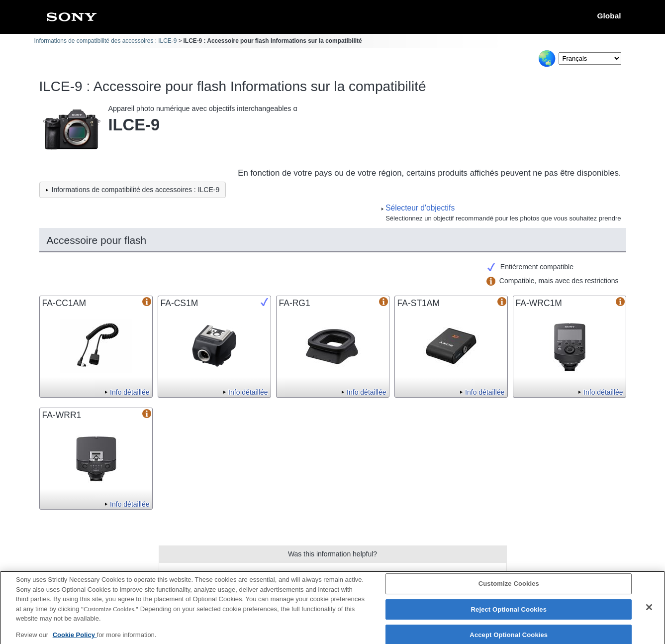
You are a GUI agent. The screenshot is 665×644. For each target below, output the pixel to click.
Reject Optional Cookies (509, 613)
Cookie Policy (75, 638)
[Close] (649, 611)
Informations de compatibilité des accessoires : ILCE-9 (106, 41)
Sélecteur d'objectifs (420, 208)
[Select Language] (590, 58)
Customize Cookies (509, 587)
